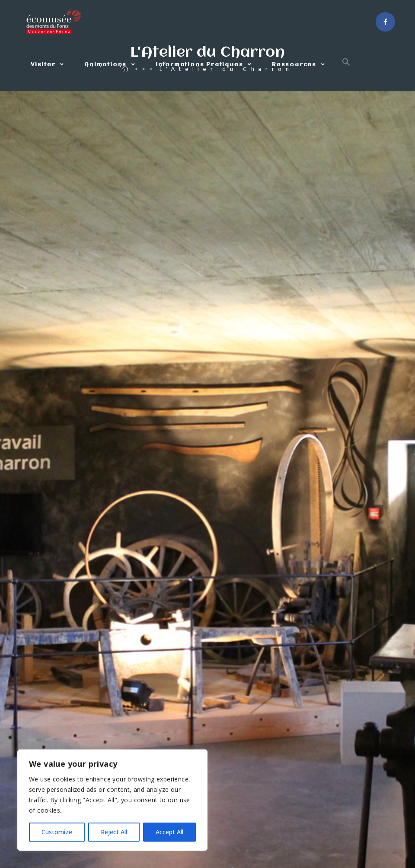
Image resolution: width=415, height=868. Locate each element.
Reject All (114, 832)
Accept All (169, 832)
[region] (112, 800)
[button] (346, 65)
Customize (57, 832)
